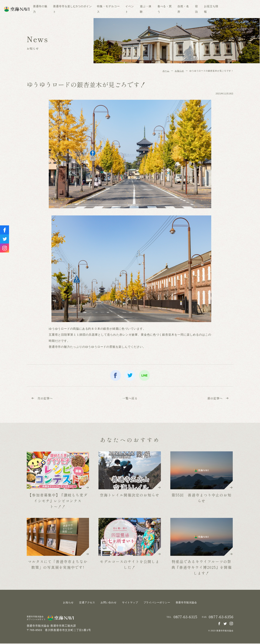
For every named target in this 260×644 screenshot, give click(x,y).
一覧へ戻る (130, 398)
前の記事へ (217, 398)
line (144, 375)
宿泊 (214, 9)
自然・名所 (201, 9)
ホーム (166, 71)
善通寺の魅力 (58, 9)
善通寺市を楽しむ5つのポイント (90, 9)
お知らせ (179, 71)
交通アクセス (87, 603)
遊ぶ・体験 (163, 9)
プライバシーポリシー (157, 603)
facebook (116, 375)
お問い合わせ (109, 603)
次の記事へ (43, 398)
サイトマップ (130, 603)
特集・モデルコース (126, 9)
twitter (130, 375)
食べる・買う (182, 9)
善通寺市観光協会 (186, 603)
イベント (147, 9)
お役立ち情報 (229, 9)
